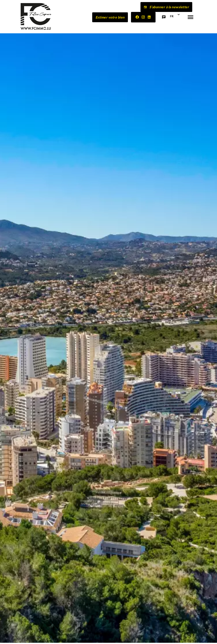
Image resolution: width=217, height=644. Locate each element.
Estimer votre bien (110, 17)
